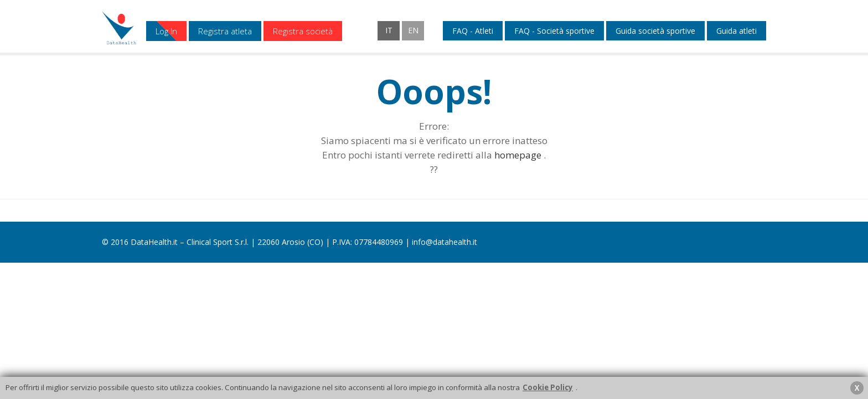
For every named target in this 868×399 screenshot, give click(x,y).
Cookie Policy (548, 387)
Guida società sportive (655, 31)
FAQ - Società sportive (554, 31)
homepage (518, 155)
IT (389, 30)
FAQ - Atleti (473, 31)
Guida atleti (737, 31)
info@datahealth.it (445, 242)
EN (413, 30)
